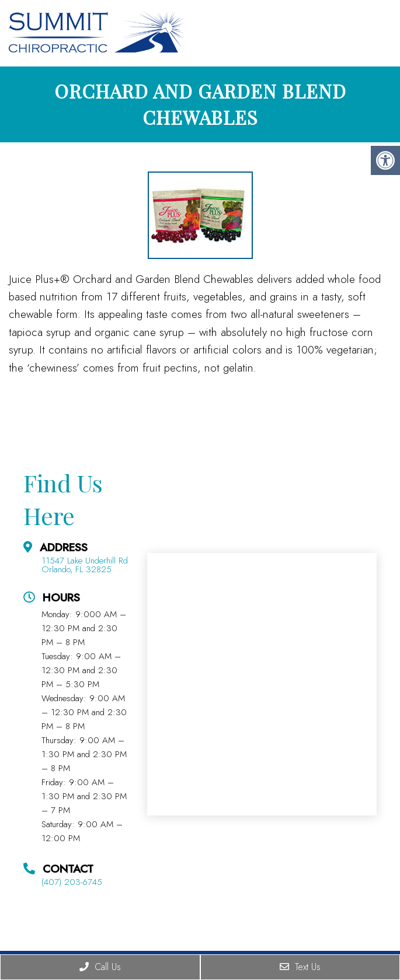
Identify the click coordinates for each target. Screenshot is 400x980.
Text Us (300, 967)
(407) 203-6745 (72, 882)
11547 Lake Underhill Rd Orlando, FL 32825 (85, 565)
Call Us (100, 967)
